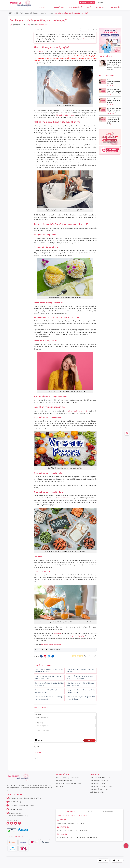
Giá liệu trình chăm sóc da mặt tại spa (68, 783)
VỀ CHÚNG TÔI (43, 7)
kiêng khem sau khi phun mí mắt (76, 411)
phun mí (42, 51)
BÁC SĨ (89, 7)
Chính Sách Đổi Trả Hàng (98, 783)
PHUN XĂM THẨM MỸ (75, 7)
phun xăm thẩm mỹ (64, 498)
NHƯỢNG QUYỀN (114, 7)
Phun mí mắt (41, 758)
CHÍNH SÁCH (94, 774)
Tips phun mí (49, 13)
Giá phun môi (60, 786)
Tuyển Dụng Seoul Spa (97, 792)
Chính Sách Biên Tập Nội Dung (99, 781)
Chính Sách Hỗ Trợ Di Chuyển (99, 789)
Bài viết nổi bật (62, 774)
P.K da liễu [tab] (89, 811)
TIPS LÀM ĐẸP (100, 7)
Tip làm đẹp (24, 13)
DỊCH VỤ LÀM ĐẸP (58, 7)
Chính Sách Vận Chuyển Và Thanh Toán (103, 786)
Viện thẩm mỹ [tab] (71, 811)
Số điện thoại (39, 723)
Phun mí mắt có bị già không (51, 645)
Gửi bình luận (89, 740)
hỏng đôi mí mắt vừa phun (65, 115)
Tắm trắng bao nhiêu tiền (64, 781)
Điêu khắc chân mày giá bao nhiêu (67, 778)
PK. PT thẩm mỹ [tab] (108, 811)
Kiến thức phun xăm (36, 13)
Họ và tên (38, 715)
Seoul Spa (57, 633)
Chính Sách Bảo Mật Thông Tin (100, 778)
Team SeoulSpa (41, 25)
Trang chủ (15, 13)
